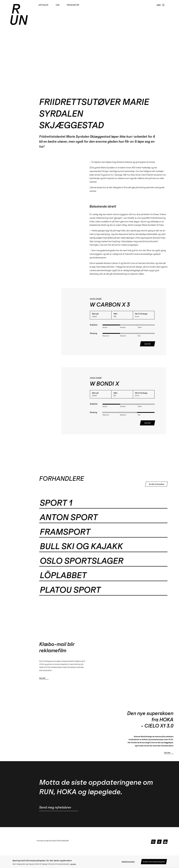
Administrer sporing (128, 862)
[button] (163, 5)
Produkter (73, 5)
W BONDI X (104, 384)
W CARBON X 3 (110, 305)
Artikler (43, 5)
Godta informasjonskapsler (154, 862)
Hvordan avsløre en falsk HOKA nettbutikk (53, 841)
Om (58, 5)
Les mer (73, 864)
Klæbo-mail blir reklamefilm (57, 647)
